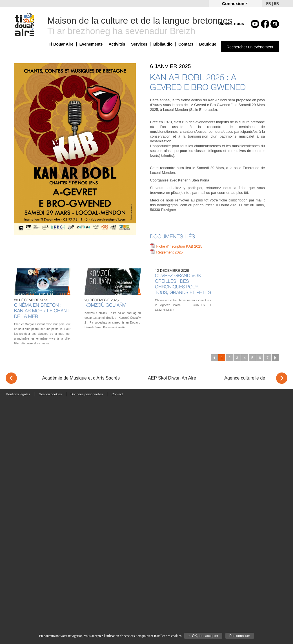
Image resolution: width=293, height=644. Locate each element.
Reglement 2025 (170, 252)
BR (276, 4)
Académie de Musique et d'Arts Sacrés (81, 378)
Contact (186, 44)
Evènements (91, 44)
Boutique (208, 44)
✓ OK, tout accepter (203, 636)
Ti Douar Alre (61, 44)
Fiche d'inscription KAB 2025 (179, 246)
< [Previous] (11, 378)
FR (269, 4)
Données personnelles (87, 394)
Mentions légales (18, 394)
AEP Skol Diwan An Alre (172, 378)
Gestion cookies (50, 394)
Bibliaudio (163, 44)
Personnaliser (240, 636)
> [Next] (282, 378)
